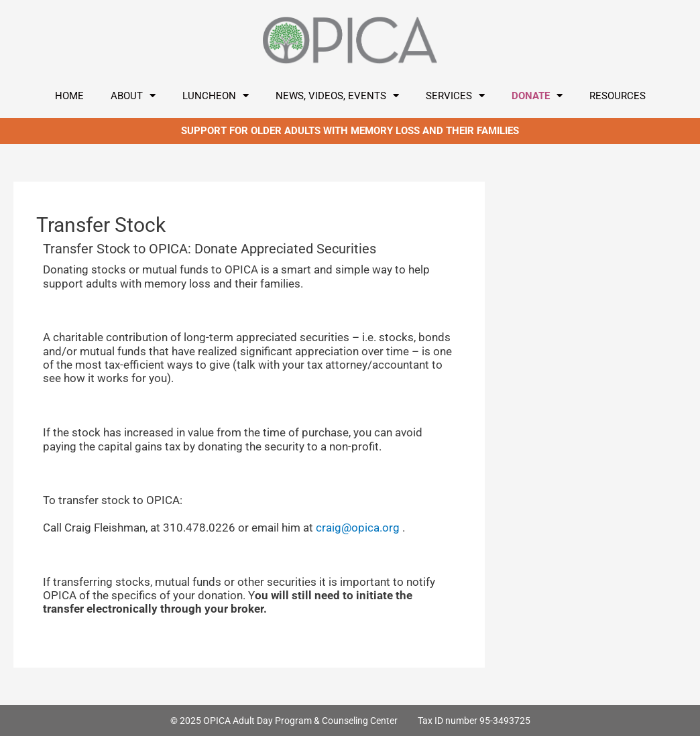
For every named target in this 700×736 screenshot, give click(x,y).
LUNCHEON (216, 96)
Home (69, 96)
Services (455, 96)
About (133, 96)
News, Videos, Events (337, 96)
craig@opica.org (358, 528)
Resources (618, 96)
